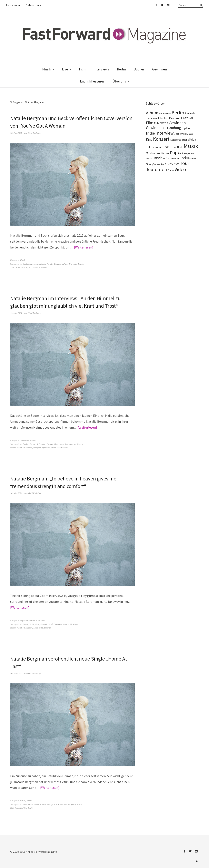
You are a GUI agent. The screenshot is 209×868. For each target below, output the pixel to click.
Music (13, 627)
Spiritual (46, 447)
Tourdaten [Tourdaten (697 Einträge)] (156, 169)
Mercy (36, 264)
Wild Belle (28, 807)
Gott (56, 444)
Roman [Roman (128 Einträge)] (192, 158)
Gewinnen (160, 69)
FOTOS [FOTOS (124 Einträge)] (164, 123)
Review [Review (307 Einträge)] (160, 158)
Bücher (139, 69)
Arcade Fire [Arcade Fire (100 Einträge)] (165, 113)
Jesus (62, 444)
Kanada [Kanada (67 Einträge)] (190, 134)
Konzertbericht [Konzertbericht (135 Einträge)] (179, 140)
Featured (34, 444)
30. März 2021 (17, 673)
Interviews (101, 69)
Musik (47, 69)
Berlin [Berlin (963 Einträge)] (178, 113)
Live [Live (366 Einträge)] (166, 147)
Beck (25, 264)
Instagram (168, 5)
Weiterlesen (84, 247)
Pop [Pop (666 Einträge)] (174, 153)
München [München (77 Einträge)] (165, 153)
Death (26, 624)
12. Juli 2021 (16, 133)
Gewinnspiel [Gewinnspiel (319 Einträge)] (156, 128)
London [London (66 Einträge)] (173, 147)
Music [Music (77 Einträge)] (180, 147)
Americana (28, 803)
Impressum (13, 5)
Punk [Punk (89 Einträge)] (181, 153)
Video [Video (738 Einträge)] (180, 169)
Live (65, 69)
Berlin (121, 69)
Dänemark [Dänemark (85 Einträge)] (152, 118)
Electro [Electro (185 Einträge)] (163, 118)
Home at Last (40, 803)
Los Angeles (71, 444)
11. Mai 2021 (16, 313)
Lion (30, 264)
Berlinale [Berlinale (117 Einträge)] (190, 113)
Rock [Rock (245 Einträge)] (183, 158)
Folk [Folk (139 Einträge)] (157, 123)
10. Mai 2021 (16, 493)
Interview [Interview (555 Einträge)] (165, 133)
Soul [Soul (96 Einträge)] (167, 164)
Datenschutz (34, 5)
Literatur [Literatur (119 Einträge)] (157, 147)
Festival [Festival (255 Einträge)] (187, 118)
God (37, 624)
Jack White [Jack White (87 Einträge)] (180, 134)
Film (82, 69)
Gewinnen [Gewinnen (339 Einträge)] (177, 123)
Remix (81, 264)
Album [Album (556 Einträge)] (152, 113)
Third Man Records (19, 267)
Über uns (119, 81)
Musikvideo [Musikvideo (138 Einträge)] (153, 153)
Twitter (162, 5)
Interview (58, 624)
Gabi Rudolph (34, 133)
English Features (92, 81)
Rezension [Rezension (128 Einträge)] (172, 158)
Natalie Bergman (55, 264)
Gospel (50, 444)
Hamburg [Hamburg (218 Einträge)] (174, 128)
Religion (37, 447)
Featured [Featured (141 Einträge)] (175, 118)
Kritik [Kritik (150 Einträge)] (193, 140)
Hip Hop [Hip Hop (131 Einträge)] (187, 128)
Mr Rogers (75, 624)
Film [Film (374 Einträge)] (150, 123)
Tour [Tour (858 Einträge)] (185, 163)
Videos (29, 800)
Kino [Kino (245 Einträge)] (149, 139)
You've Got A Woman (38, 267)
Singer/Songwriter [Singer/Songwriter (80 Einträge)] (155, 164)
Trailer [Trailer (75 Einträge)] (171, 170)
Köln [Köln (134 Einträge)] (149, 147)
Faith (32, 624)
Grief (50, 624)
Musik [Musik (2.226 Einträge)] (191, 146)
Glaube (42, 444)
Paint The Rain (70, 264)
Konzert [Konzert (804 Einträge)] (161, 139)
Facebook (156, 5)
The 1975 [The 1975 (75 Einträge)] (175, 164)
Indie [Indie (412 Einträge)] (150, 133)
